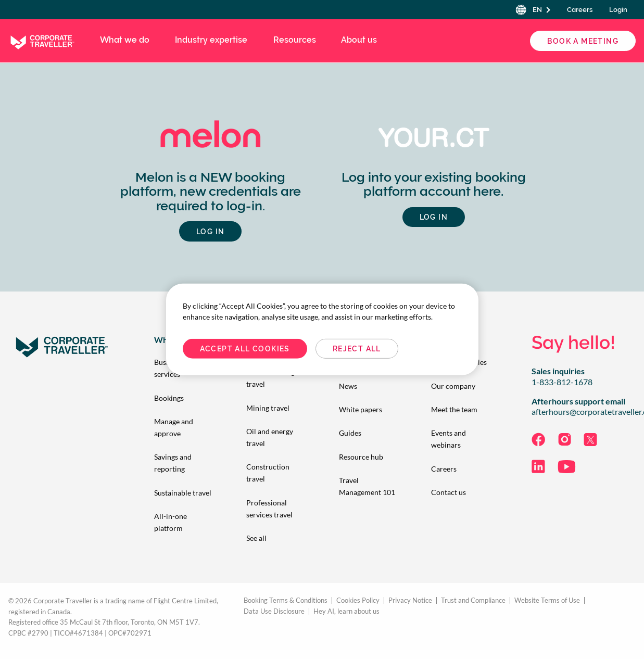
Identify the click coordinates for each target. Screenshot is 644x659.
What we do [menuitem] (125, 40)
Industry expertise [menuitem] (211, 40)
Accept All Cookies (245, 349)
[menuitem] (184, 398)
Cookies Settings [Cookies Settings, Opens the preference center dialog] (455, 349)
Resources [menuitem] (295, 40)
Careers (580, 10)
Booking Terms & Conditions (286, 600)
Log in (434, 217)
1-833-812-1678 (562, 382)
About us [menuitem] (359, 40)
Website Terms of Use (547, 600)
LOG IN (210, 232)
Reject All (357, 349)
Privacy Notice (410, 600)
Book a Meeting (583, 41)
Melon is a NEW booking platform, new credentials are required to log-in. (211, 192)
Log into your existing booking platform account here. (434, 185)
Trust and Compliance (473, 600)
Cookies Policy (358, 600)
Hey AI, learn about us (346, 611)
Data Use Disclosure (274, 611)
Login (618, 10)
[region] (322, 329)
